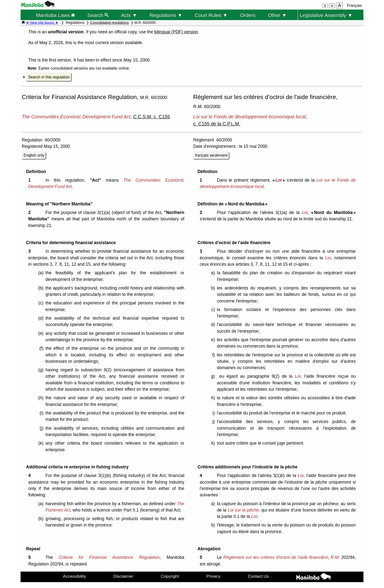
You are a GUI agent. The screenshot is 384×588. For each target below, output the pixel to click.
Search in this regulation (49, 77)
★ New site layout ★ (42, 23)
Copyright (170, 576)
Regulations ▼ (166, 15)
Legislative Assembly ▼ (326, 15)
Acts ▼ (129, 15)
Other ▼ (277, 15)
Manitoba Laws (55, 15)
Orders (248, 15)
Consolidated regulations (109, 23)
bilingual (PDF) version (176, 32)
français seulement (211, 155)
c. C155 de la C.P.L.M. (217, 124)
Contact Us (258, 576)
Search (98, 15)
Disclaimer (124, 576)
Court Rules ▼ (211, 15)
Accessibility (74, 576)
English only (34, 155)
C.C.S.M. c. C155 (151, 117)
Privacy (213, 576)
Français (354, 6)
